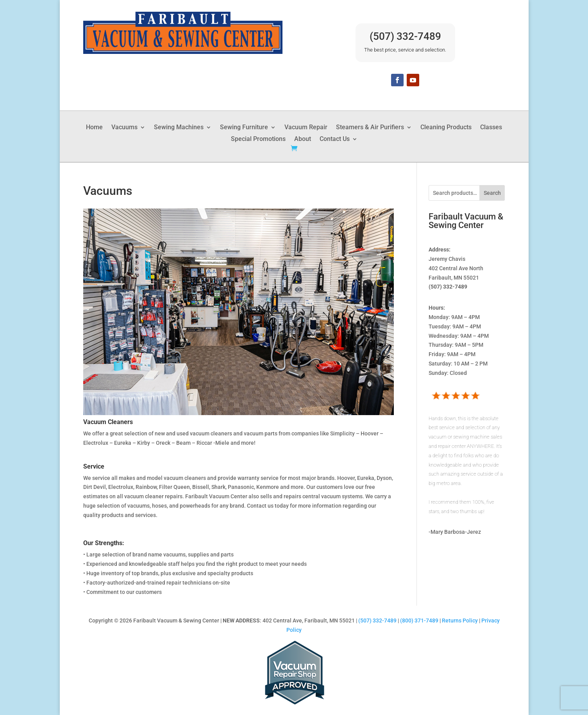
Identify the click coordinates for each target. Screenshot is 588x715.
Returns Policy (460, 620)
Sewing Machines (179, 128)
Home (94, 128)
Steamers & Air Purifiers (370, 128)
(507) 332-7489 (405, 36)
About (303, 139)
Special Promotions (258, 139)
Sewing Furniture (244, 128)
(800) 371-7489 (419, 620)
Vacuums (124, 128)
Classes (491, 128)
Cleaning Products (446, 128)
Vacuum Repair (306, 128)
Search (492, 193)
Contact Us (335, 139)
